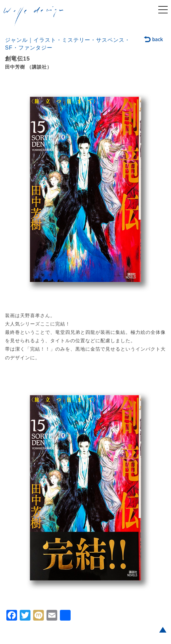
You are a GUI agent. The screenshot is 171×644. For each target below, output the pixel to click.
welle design (33, 16)
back (154, 40)
